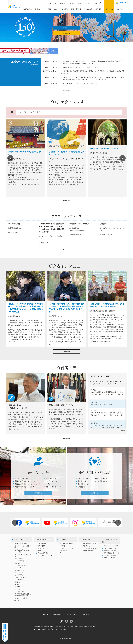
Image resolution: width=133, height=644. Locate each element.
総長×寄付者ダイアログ (90, 543)
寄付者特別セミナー (84, 484)
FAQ (95, 3)
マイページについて (109, 558)
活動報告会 (81, 487)
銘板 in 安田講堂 (83, 478)
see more (67, 90)
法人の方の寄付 (51, 478)
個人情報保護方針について (111, 553)
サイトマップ (46, 615)
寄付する (109, 9)
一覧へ (123, 431)
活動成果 (62, 539)
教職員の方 (18, 584)
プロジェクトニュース (67, 548)
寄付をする (66, 33)
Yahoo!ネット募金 (20, 577)
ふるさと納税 (19, 580)
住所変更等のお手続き (110, 548)
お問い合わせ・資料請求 (111, 546)
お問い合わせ (86, 615)
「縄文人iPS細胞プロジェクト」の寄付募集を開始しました (81, 83)
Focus (62, 553)
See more (66, 201)
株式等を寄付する (20, 582)
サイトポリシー (58, 615)
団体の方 (18, 587)
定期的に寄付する (51, 481)
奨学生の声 (64, 551)
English (89, 3)
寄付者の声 (86, 539)
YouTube (71, 3)
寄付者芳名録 (82, 481)
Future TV (80, 3)
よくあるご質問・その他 (110, 541)
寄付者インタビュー (89, 546)
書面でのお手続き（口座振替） (25, 487)
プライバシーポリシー (72, 615)
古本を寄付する (20, 570)
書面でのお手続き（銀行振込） (25, 481)
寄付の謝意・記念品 (44, 539)
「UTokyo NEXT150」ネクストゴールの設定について (79, 67)
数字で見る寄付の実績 (67, 543)
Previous (10, 158)
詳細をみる (66, 28)
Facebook (62, 3)
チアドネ (18, 589)
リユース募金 (19, 573)
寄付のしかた (19, 539)
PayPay (48, 484)
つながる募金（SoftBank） (54, 487)
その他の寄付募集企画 (110, 555)
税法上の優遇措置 (101, 478)
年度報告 (63, 546)
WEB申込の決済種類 (22, 478)
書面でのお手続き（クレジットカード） (28, 484)
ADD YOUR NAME (88, 551)
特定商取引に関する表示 (111, 551)
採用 (51, 3)
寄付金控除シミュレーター (104, 481)
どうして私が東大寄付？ (90, 548)
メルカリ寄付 (19, 575)
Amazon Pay (19, 568)
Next (123, 158)
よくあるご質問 (20, 592)
